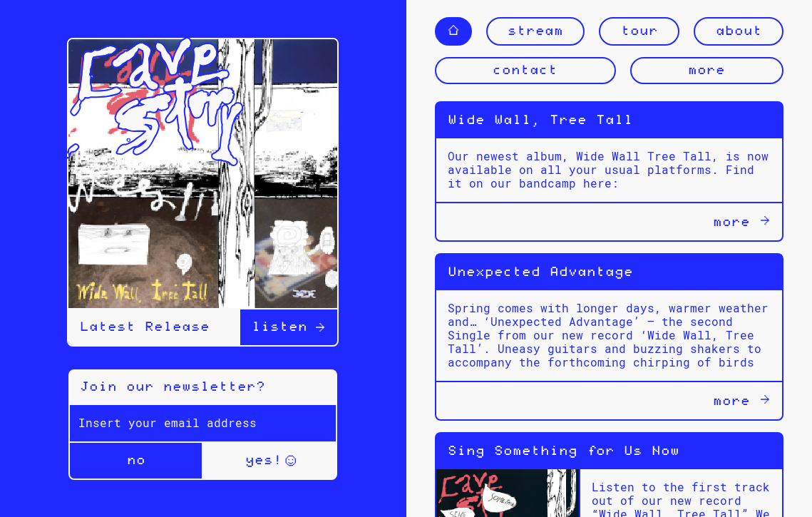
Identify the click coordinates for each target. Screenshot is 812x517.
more (706, 71)
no (136, 461)
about (739, 31)
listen (289, 327)
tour (639, 31)
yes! (271, 461)
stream (535, 31)
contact (525, 71)
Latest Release (145, 327)
